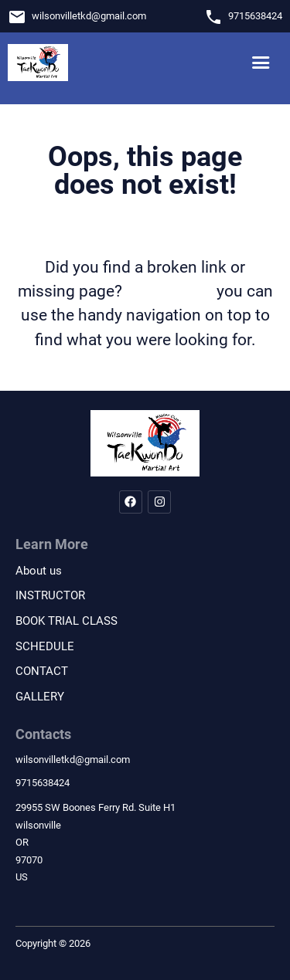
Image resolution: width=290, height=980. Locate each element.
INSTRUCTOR (50, 595)
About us (39, 571)
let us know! (169, 291)
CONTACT (42, 671)
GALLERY (40, 697)
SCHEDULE (45, 646)
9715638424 (255, 16)
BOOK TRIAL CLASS (67, 621)
